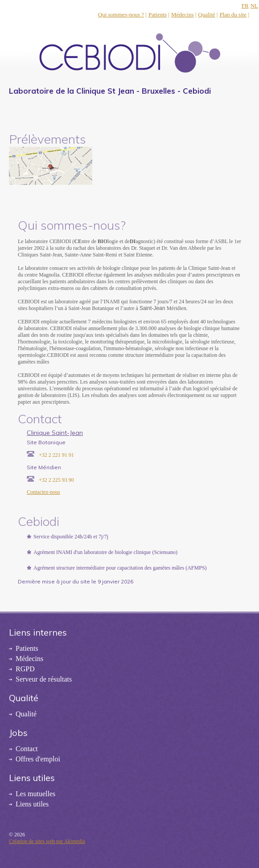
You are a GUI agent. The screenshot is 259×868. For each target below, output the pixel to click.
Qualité (206, 14)
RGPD (25, 669)
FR (245, 6)
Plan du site (233, 14)
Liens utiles (32, 804)
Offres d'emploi (38, 759)
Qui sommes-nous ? (121, 14)
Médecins (183, 14)
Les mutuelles (35, 794)
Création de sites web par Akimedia (47, 841)
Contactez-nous (43, 492)
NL (254, 6)
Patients (158, 14)
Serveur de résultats (44, 679)
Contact (27, 749)
